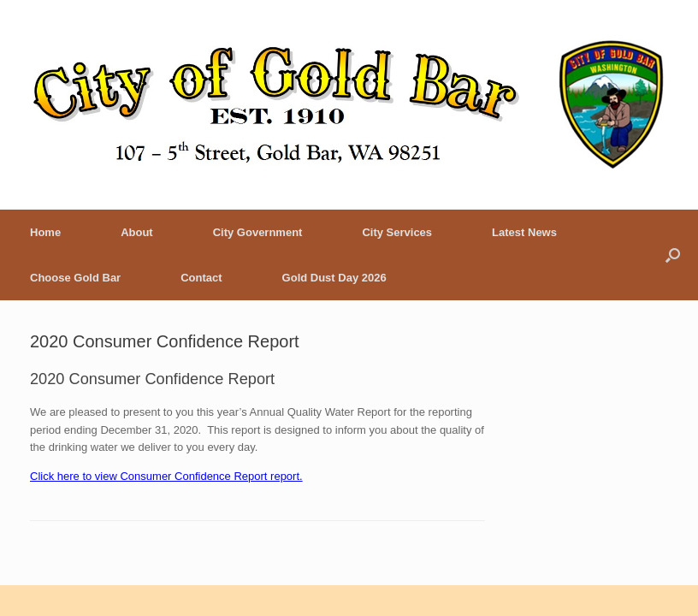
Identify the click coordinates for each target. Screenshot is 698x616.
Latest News (524, 232)
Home (45, 232)
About (137, 232)
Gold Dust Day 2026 (334, 278)
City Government (258, 232)
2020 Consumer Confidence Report (165, 341)
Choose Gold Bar (75, 278)
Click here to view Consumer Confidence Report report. (166, 476)
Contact (201, 278)
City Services (397, 232)
